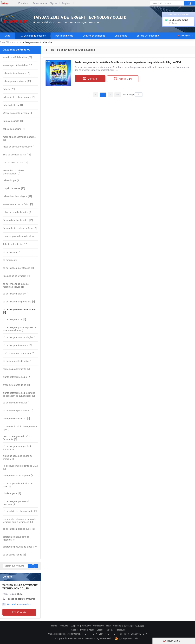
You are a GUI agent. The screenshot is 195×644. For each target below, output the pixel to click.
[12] (15, 244)
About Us (86, 626)
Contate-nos (121, 36)
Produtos (23, 3)
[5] (19, 138)
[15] (13, 121)
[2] (13, 172)
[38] (17, 81)
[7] (16, 419)
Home (54, 626)
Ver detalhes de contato (19, 604)
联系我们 (140, 626)
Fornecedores (40, 3)
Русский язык (87, 630)
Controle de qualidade (94, 36)
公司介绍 (128, 626)
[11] (17, 155)
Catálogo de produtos (33, 36)
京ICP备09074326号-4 (127, 639)
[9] (17, 212)
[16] (18, 220)
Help (108, 626)
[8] (19, 394)
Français (74, 630)
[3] (16, 73)
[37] (17, 196)
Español (100, 630)
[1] (19, 97)
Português (184, 36)
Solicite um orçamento (148, 36)
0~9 (145, 634)
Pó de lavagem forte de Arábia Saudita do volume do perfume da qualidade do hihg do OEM (128, 62)
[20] (9, 89)
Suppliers (75, 626)
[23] (17, 57)
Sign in (53, 3)
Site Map (117, 626)
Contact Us (98, 626)
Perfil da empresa (64, 36)
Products (64, 626)
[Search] (139, 95)
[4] (18, 113)
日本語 (110, 630)
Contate (19, 612)
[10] (15, 163)
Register (66, 3)
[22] (18, 65)
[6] (14, 555)
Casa (7, 36)
